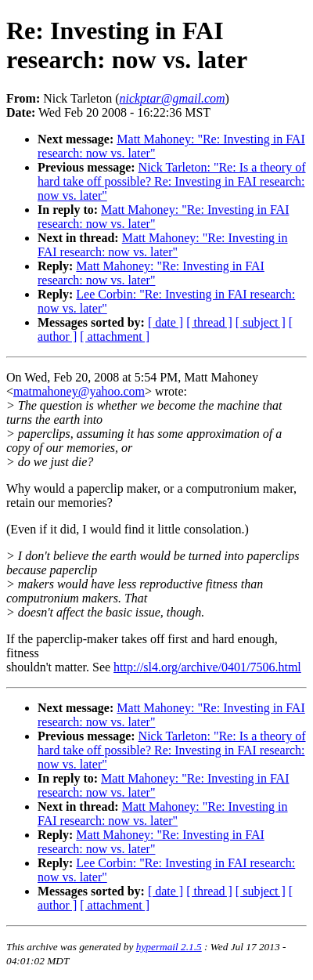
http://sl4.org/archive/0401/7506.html (207, 667)
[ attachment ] (115, 336)
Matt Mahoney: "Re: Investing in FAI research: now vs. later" (163, 245)
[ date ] (165, 322)
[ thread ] (209, 322)
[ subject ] (261, 322)
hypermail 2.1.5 (169, 947)
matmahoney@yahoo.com (79, 391)
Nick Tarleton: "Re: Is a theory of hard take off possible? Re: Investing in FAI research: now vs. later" (172, 181)
